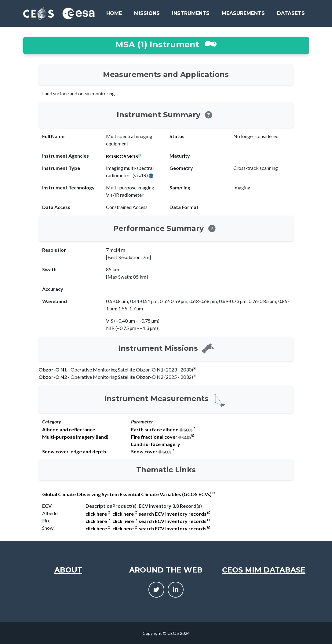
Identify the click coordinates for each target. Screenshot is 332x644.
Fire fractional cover (154, 437)
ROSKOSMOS (122, 156)
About (68, 570)
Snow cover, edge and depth (74, 452)
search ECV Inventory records (174, 514)
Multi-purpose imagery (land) (75, 437)
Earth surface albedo (155, 430)
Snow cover (144, 452)
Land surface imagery (156, 444)
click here (98, 514)
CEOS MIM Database (264, 570)
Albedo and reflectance (69, 430)
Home (114, 13)
